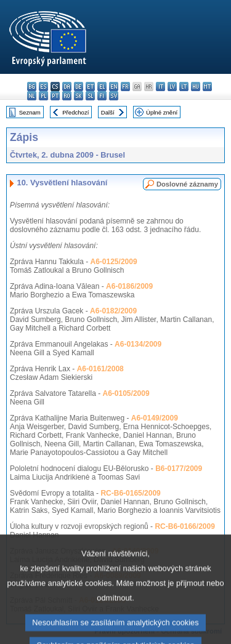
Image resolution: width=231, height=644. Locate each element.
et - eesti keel (90, 87)
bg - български (32, 87)
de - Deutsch (79, 87)
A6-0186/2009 (129, 286)
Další (108, 112)
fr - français (125, 87)
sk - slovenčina (79, 96)
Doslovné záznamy (187, 184)
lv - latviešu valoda (172, 87)
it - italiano (160, 87)
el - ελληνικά (102, 87)
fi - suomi (102, 96)
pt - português (55, 96)
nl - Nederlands (32, 96)
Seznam (30, 112)
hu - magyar (196, 87)
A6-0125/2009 (114, 262)
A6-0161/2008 (100, 369)
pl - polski (43, 96)
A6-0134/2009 (138, 344)
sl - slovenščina (90, 96)
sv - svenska (114, 96)
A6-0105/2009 (126, 393)
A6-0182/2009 (113, 311)
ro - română (67, 96)
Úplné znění (162, 112)
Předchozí (75, 112)
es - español (43, 87)
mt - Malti (207, 87)
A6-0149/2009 (155, 418)
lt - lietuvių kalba (184, 87)
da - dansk (67, 87)
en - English (114, 87)
